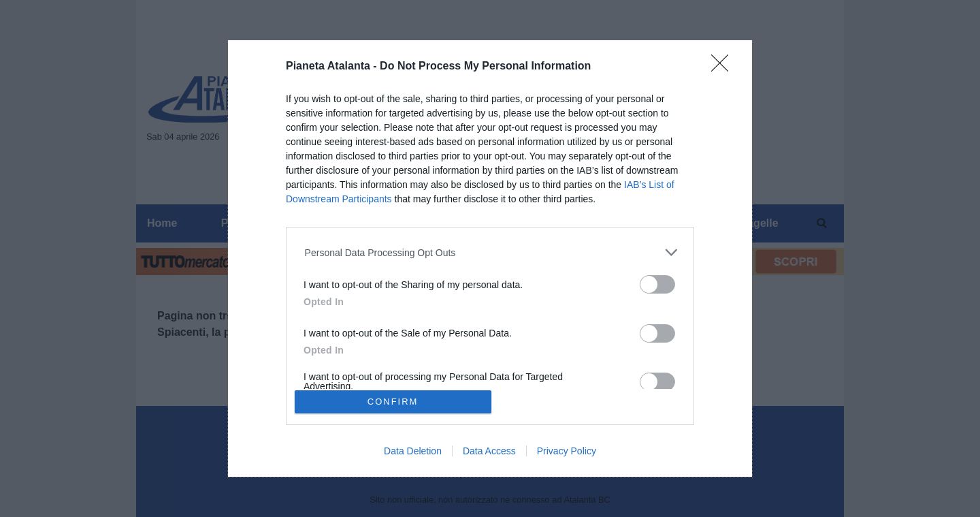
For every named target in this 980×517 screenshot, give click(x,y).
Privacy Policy (567, 451)
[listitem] (490, 252)
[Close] (724, 67)
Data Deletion (413, 451)
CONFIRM (393, 402)
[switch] (657, 284)
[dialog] (490, 259)
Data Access (489, 451)
